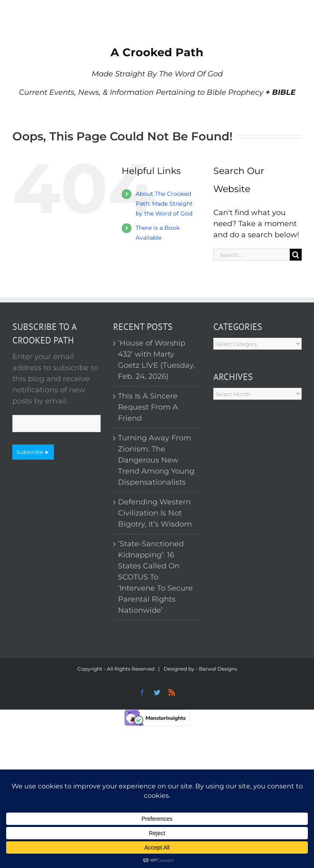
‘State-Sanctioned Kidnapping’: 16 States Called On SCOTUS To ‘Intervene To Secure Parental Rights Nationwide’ (155, 577)
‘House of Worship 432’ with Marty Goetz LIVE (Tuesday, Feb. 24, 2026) (156, 360)
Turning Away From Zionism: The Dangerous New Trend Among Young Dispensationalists (156, 460)
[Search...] (252, 255)
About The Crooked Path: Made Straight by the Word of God (164, 204)
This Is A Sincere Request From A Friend (148, 407)
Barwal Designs (218, 669)
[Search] (296, 255)
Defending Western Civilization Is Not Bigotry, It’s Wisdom (155, 513)
